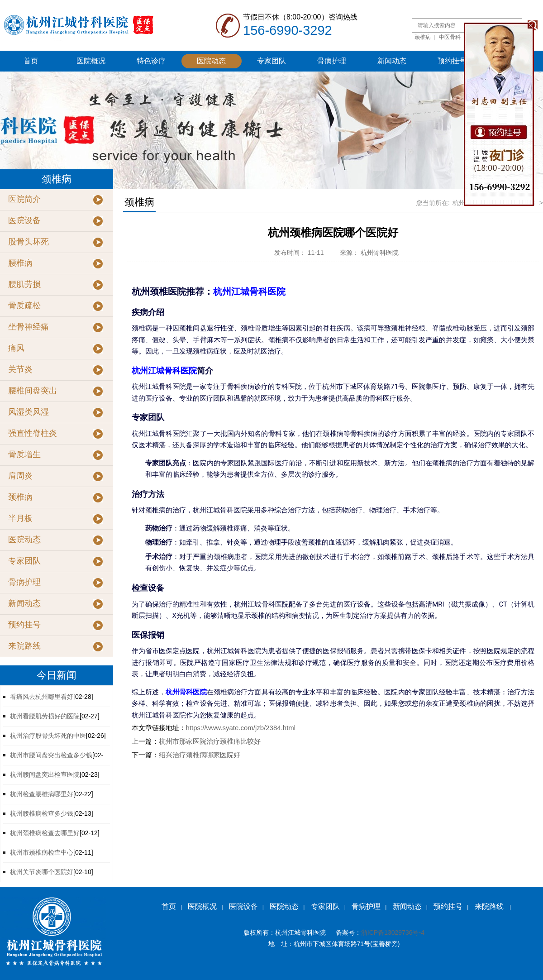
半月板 (20, 518)
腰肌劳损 (24, 284)
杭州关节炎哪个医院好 (42, 872)
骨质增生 (24, 454)
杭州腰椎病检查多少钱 (42, 813)
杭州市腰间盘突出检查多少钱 (51, 755)
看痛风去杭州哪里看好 (42, 697)
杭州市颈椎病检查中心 (42, 852)
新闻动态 (392, 61)
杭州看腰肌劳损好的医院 (45, 716)
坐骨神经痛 (29, 327)
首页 (31, 61)
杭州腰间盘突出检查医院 (45, 774)
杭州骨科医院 (380, 253)
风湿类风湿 (29, 412)
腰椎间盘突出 (33, 391)
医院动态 (211, 61)
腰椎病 (20, 263)
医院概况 (91, 61)
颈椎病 (423, 37)
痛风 (16, 348)
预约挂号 (452, 61)
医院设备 (24, 220)
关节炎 (20, 369)
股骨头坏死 (29, 242)
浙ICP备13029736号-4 (393, 932)
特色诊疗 (151, 61)
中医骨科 (450, 37)
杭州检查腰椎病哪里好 (42, 794)
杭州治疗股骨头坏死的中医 (48, 736)
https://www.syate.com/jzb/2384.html (241, 728)
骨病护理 (332, 61)
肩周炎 (20, 476)
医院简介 (24, 199)
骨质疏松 (24, 306)
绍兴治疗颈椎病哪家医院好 (200, 755)
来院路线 (24, 646)
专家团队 (271, 61)
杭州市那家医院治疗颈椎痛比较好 (210, 741)
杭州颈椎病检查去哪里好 (45, 833)
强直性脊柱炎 (33, 433)
